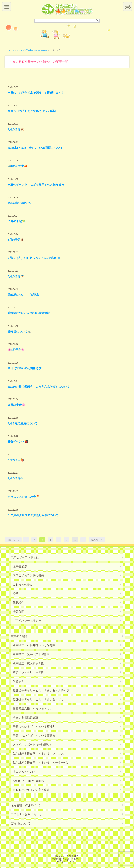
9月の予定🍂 (16, 129)
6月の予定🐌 (16, 240)
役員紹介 (18, 603)
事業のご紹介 (19, 636)
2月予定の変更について (23, 423)
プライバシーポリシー (27, 621)
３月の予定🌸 (16, 405)
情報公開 (18, 612)
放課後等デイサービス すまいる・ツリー (40, 699)
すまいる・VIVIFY (24, 772)
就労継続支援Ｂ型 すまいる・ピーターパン (41, 763)
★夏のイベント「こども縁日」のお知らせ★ (36, 184)
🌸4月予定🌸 (16, 350)
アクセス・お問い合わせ (26, 814)
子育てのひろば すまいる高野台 (34, 736)
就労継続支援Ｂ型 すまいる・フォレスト (40, 754)
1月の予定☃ (15, 478)
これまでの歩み (23, 584)
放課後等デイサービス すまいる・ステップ (41, 690)
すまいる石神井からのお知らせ (32, 50)
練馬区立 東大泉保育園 (28, 663)
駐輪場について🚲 (19, 331)
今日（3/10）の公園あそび (24, 368)
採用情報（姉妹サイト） (26, 805)
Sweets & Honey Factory (28, 781)
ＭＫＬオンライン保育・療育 (31, 790)
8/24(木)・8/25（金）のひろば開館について (35, 148)
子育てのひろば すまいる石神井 (34, 727)
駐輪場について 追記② (23, 295)
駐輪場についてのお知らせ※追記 (29, 313)
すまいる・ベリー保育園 (28, 672)
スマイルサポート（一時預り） (33, 745)
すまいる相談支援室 (26, 717)
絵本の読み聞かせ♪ (20, 203)
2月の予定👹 (16, 460)
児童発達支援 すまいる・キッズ (34, 708)
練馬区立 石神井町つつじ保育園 (34, 645)
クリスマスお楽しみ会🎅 (23, 497)
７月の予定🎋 (16, 221)
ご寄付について (21, 823)
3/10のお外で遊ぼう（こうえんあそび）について (39, 387)
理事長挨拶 (20, 566)
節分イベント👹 (18, 442)
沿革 (16, 594)
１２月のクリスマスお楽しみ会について (33, 515)
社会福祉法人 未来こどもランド (67, 859)
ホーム (11, 50)
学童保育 (18, 681)
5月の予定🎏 (16, 276)
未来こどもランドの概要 (28, 575)
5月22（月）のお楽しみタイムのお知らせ (34, 258)
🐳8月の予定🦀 (18, 166)
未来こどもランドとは (25, 557)
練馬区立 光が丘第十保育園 (31, 654)
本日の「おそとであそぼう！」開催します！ (36, 93)
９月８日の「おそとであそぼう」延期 (32, 111)
